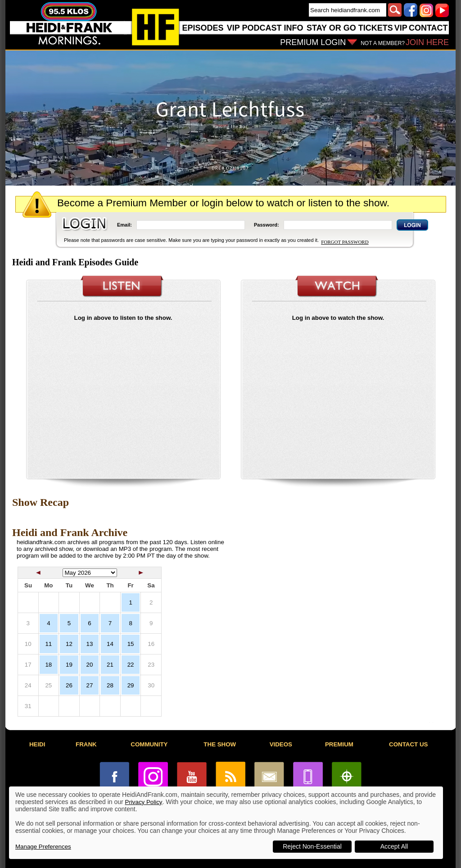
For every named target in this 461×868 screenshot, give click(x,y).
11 (48, 644)
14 (110, 644)
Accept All (394, 846)
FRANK (86, 744)
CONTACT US (408, 744)
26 (69, 685)
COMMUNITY (149, 744)
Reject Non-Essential (312, 846)
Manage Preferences (43, 847)
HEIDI (37, 744)
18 (48, 665)
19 (69, 665)
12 (69, 644)
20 (90, 665)
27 (90, 685)
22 (131, 665)
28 (110, 685)
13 (90, 644)
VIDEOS (281, 744)
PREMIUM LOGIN (313, 42)
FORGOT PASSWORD (345, 242)
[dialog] (226, 823)
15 (131, 644)
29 (131, 685)
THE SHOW (220, 744)
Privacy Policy (144, 802)
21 (110, 665)
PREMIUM (339, 744)
